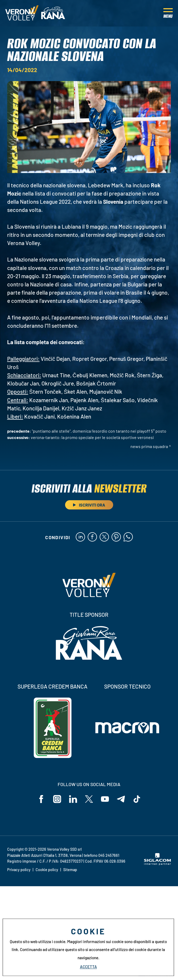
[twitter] (104, 537)
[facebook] (92, 537)
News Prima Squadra (149, 446)
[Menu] (168, 13)
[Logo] (22, 13)
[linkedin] (80, 537)
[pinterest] (116, 537)
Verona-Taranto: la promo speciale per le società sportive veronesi (92, 437)
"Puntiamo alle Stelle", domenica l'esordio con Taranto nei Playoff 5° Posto (99, 431)
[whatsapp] (128, 537)
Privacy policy (19, 870)
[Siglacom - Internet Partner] (157, 864)
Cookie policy (47, 870)
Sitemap (70, 870)
